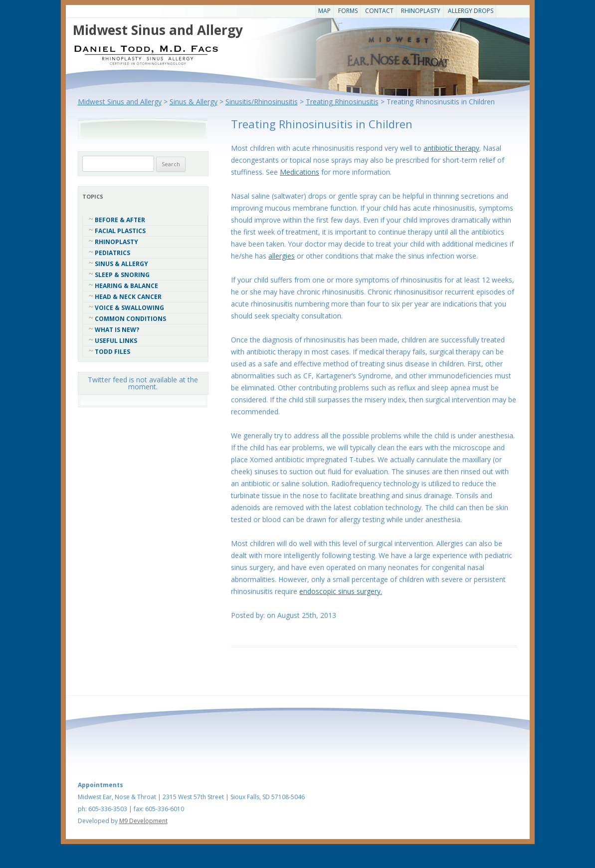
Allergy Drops (471, 11)
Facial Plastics (120, 231)
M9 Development (143, 821)
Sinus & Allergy (121, 264)
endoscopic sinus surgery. (341, 591)
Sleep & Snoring (122, 275)
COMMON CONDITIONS (130, 319)
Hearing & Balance (126, 286)
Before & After (120, 220)
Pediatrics (112, 253)
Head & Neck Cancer (128, 297)
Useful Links (116, 341)
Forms (348, 11)
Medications (299, 172)
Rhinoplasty (421, 11)
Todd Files (112, 352)
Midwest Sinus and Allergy (158, 30)
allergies (282, 256)
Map (324, 11)
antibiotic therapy (451, 148)
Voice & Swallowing (129, 308)
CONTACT (379, 11)
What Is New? (117, 330)
